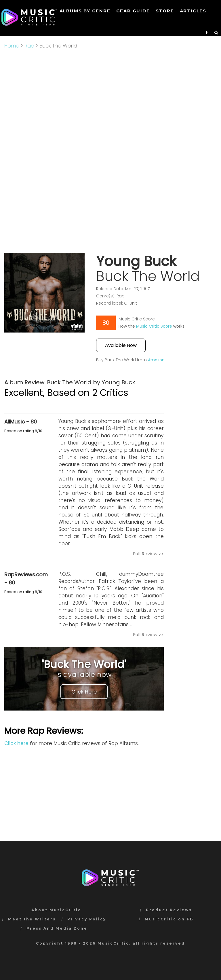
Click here (16, 743)
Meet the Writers (32, 919)
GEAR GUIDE (133, 11)
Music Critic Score (154, 326)
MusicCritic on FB (169, 919)
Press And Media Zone (57, 928)
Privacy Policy (87, 919)
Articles (193, 11)
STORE (165, 11)
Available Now (121, 345)
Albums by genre (85, 11)
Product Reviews (169, 910)
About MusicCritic (56, 910)
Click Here (84, 692)
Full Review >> (148, 554)
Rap (29, 46)
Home (12, 46)
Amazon (156, 360)
